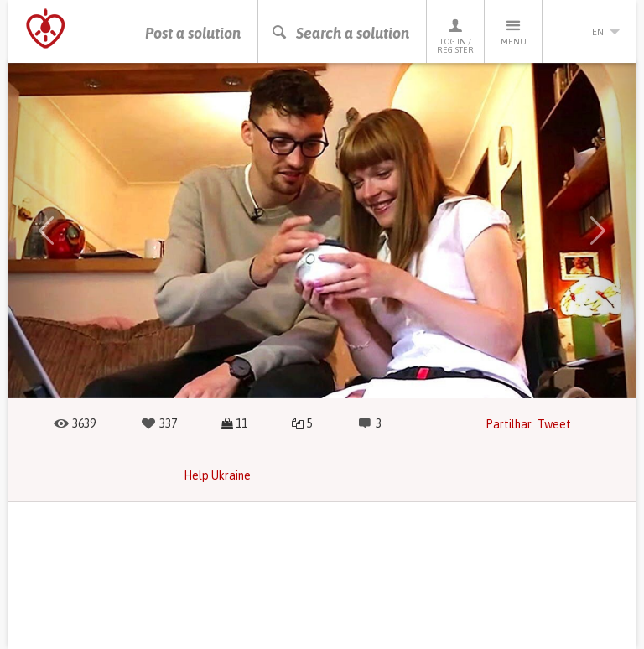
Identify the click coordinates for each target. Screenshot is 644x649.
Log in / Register (455, 36)
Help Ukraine (217, 475)
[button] (46, 231)
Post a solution (193, 33)
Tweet (554, 424)
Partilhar (509, 424)
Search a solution (340, 33)
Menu (513, 31)
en (589, 32)
